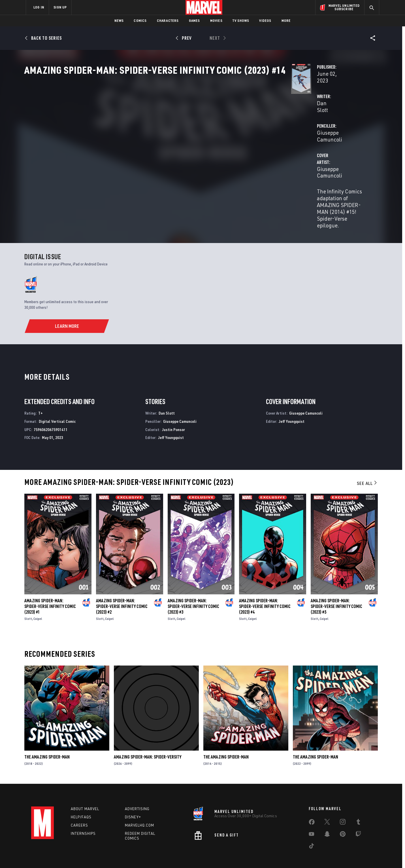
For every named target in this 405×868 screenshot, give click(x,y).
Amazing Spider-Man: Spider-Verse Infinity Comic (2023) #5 (336, 590)
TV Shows (241, 21)
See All (367, 467)
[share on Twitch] (358, 819)
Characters (168, 21)
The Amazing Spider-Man (47, 740)
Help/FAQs (81, 801)
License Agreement (265, 855)
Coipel (38, 602)
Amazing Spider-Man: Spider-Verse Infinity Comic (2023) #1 (50, 590)
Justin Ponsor (173, 413)
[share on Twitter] (327, 806)
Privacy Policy (95, 855)
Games (194, 21)
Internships (83, 817)
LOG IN (39, 7)
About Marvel (85, 792)
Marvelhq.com (139, 809)
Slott (28, 602)
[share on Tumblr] (358, 806)
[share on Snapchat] (327, 819)
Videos (265, 21)
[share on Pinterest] (343, 819)
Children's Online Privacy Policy (221, 855)
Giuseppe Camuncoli (269, 134)
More (286, 21)
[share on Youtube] (312, 819)
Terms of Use (69, 855)
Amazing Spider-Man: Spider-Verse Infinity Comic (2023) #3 (193, 590)
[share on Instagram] (343, 806)
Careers (79, 809)
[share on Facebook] (312, 807)
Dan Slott (141, 134)
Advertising (137, 792)
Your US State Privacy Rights (133, 855)
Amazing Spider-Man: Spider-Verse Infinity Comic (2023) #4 (265, 590)
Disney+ (133, 801)
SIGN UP (60, 7)
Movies (216, 21)
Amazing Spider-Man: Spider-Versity (148, 740)
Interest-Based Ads (300, 855)
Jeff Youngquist (171, 421)
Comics (140, 21)
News (119, 21)
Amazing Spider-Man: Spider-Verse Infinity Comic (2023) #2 (122, 590)
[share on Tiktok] (312, 831)
